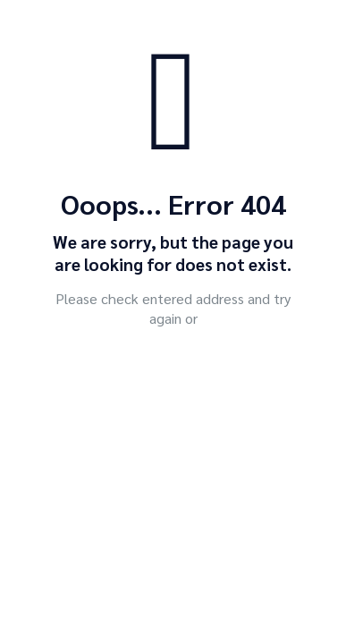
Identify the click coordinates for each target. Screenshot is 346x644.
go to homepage (182, 369)
